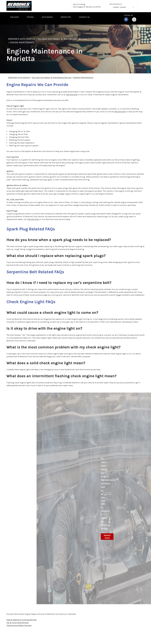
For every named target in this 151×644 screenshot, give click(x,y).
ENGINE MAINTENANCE (22, 42)
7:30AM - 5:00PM (119, 7)
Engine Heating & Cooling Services (22, 620)
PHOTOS (30, 17)
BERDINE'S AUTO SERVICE (22, 39)
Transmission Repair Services (19, 625)
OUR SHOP (14, 17)
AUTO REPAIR (47, 17)
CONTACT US (84, 17)
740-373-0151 (78, 4)
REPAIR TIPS (66, 17)
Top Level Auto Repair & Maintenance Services (62, 39)
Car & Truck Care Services (18, 623)
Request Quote (107, 537)
